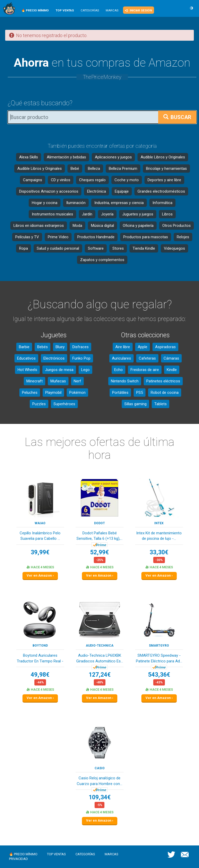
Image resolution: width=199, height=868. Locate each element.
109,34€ (100, 797)
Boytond (40, 646)
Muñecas (58, 381)
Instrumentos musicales (52, 214)
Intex (159, 523)
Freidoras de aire (145, 370)
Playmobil (53, 393)
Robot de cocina (165, 393)
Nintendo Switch (125, 381)
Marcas (112, 10)
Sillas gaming (135, 404)
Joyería (107, 214)
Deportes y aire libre (164, 180)
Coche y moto (127, 180)
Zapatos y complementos (102, 260)
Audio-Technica (100, 646)
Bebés (43, 347)
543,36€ (159, 675)
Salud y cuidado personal (58, 248)
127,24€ (100, 675)
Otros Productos (177, 226)
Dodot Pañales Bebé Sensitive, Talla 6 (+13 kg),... (99, 536)
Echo (118, 370)
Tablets (160, 404)
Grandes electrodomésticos (161, 191)
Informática (162, 203)
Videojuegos (174, 248)
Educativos (26, 358)
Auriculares (121, 358)
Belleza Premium (123, 169)
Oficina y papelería (138, 226)
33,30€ (159, 552)
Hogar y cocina (45, 203)
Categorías (90, 10)
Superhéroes (64, 404)
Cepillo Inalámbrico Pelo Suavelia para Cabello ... (40, 536)
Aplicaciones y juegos (113, 157)
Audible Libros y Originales (163, 157)
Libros (167, 214)
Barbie (24, 347)
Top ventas (56, 854)
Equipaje (122, 191)
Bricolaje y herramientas (166, 169)
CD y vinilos (61, 180)
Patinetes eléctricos (163, 381)
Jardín (87, 214)
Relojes (183, 237)
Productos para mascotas (146, 237)
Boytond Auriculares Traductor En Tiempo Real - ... (40, 659)
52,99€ (99, 552)
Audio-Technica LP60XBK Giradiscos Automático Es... (100, 658)
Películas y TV (27, 237)
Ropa (24, 248)
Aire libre (123, 347)
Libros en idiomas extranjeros (39, 226)
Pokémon (77, 393)
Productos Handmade (96, 237)
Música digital (102, 226)
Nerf (77, 381)
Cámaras (171, 358)
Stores (118, 248)
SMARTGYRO (159, 646)
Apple (143, 347)
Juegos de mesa (59, 370)
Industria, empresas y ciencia (119, 203)
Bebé (75, 169)
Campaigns (33, 180)
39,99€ (40, 552)
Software (96, 248)
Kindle (172, 370)
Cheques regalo (92, 180)
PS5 (140, 393)
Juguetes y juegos (138, 214)
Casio (100, 768)
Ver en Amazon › (40, 575)
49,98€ (40, 675)
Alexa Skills (29, 157)
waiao (40, 523)
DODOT (99, 523)
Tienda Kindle (144, 248)
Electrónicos (54, 358)
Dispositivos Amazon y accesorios (49, 191)
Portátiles (120, 393)
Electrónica (97, 191)
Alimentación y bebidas (66, 157)
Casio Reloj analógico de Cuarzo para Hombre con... (99, 781)
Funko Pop (81, 358)
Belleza (94, 169)
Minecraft (35, 381)
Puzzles (39, 404)
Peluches (30, 393)
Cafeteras (147, 358)
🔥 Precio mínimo (23, 854)
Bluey (60, 347)
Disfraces (81, 347)
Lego (85, 370)
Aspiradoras (165, 347)
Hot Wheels (27, 370)
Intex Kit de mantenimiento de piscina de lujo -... (159, 536)
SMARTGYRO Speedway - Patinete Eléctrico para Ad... (159, 658)
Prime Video (58, 237)
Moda (77, 226)
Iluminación (76, 203)
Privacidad (18, 859)
